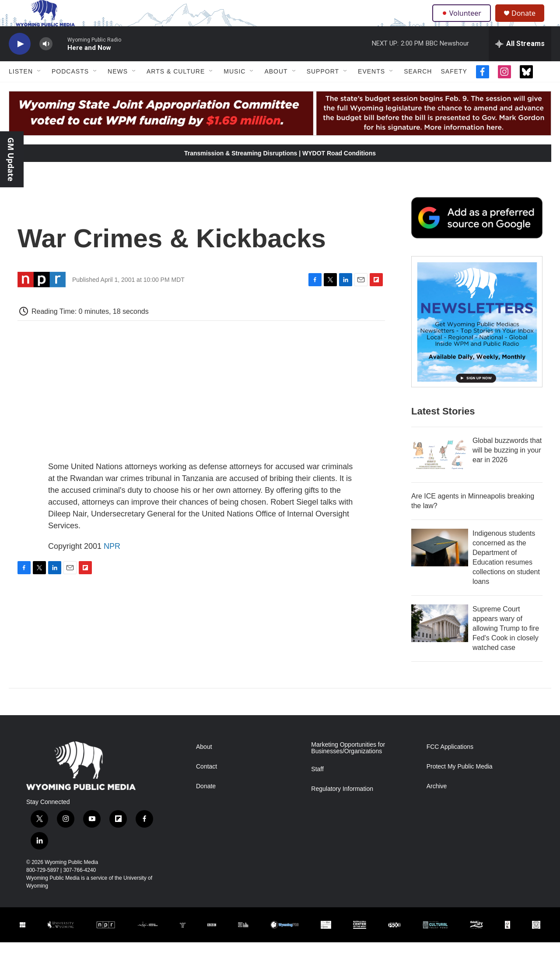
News (118, 91)
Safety (454, 91)
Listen (21, 91)
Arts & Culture (176, 91)
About (276, 91)
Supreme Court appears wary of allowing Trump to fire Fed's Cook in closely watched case (506, 648)
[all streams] (520, 63)
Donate (529, 23)
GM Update (11, 159)
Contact (206, 786)
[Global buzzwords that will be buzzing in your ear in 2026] (440, 474)
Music (234, 91)
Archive (437, 806)
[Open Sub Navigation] (39, 91)
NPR (112, 566)
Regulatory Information (342, 809)
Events (371, 91)
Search (418, 91)
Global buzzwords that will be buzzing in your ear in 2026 (507, 470)
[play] (20, 64)
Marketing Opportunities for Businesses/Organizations (348, 768)
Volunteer (464, 23)
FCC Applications (450, 767)
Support (323, 91)
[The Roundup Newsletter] (477, 341)
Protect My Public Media (460, 786)
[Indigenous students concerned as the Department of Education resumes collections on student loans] (440, 567)
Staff (317, 789)
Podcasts (70, 91)
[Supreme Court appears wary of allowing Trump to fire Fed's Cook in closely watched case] (440, 643)
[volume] (46, 64)
